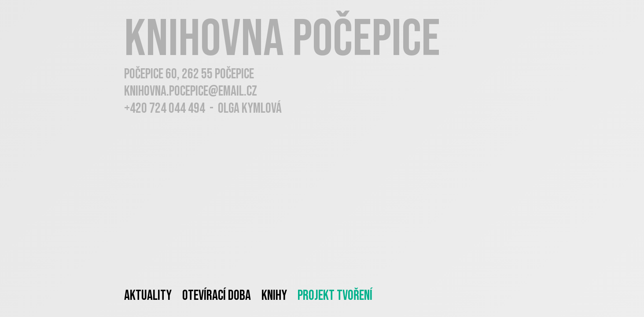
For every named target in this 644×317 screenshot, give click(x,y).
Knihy (274, 296)
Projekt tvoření (335, 296)
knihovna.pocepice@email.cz (191, 91)
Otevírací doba (217, 296)
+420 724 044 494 (165, 109)
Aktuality (148, 296)
